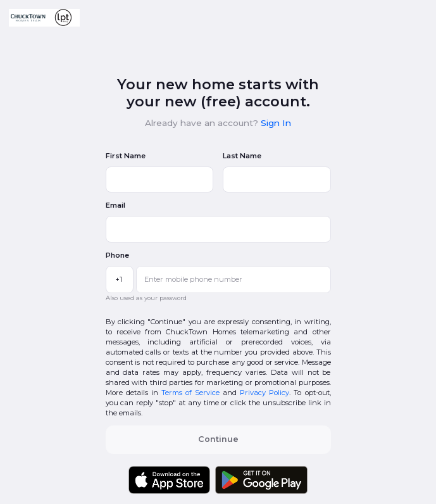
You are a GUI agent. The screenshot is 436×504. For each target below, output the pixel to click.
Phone (117, 255)
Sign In (276, 123)
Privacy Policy (265, 393)
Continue (218, 439)
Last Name (242, 156)
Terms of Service (190, 393)
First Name (126, 156)
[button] (44, 18)
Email (115, 205)
